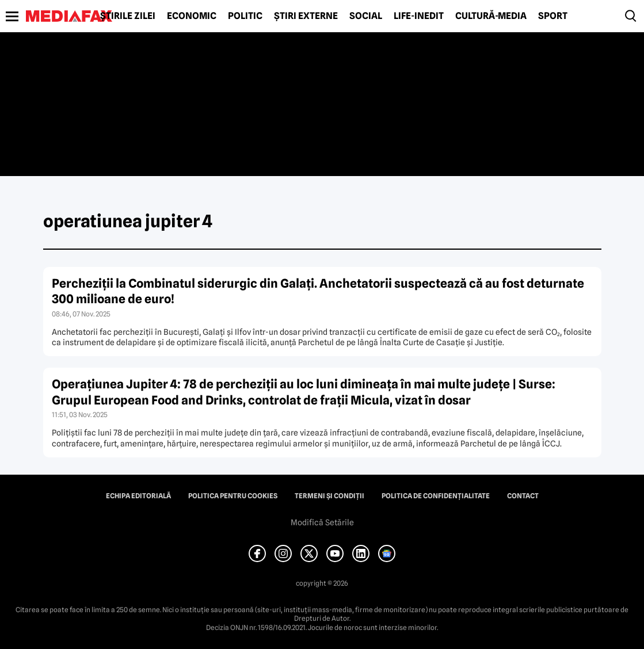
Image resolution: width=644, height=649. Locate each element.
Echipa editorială (138, 496)
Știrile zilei (128, 16)
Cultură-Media (491, 16)
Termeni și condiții (329, 496)
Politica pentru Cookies (233, 496)
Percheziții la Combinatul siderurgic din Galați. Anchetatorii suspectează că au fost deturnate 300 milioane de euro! (318, 291)
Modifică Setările (322, 522)
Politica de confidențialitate (436, 496)
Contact (523, 496)
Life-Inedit (419, 16)
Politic (245, 16)
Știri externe (306, 16)
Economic (192, 16)
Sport (553, 16)
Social (366, 16)
